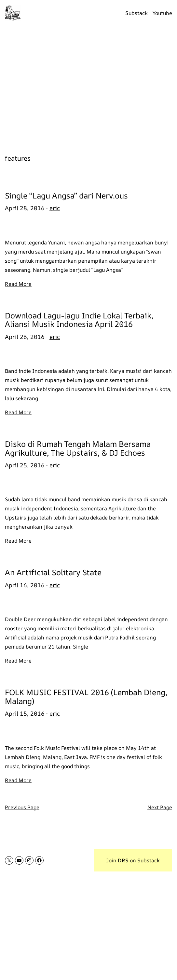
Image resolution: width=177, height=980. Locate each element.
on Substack (139, 860)
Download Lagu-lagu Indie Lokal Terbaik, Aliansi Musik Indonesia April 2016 (79, 320)
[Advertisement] (88, 86)
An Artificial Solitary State (53, 572)
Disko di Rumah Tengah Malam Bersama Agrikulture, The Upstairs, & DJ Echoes (78, 448)
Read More (18, 284)
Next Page (160, 807)
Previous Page (22, 807)
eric (55, 208)
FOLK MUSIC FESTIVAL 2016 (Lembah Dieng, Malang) (86, 697)
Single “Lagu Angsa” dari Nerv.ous (66, 196)
